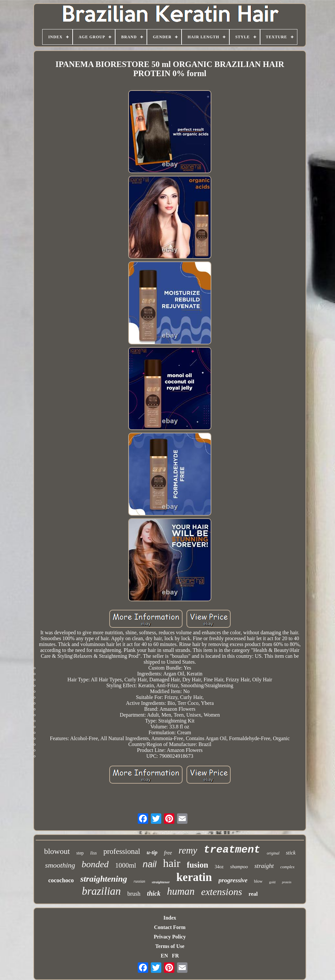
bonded (95, 864)
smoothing (60, 865)
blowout (57, 851)
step (80, 853)
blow (258, 881)
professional (122, 851)
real (253, 894)
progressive (233, 880)
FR (175, 956)
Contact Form (170, 927)
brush (134, 894)
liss (94, 853)
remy (188, 850)
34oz (219, 867)
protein (287, 882)
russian (140, 881)
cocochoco (61, 880)
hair (172, 863)
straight (264, 866)
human (181, 891)
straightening (104, 879)
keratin (194, 877)
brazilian (101, 891)
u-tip (152, 852)
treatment (232, 850)
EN (164, 956)
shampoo (239, 867)
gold (272, 882)
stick (291, 853)
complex (287, 867)
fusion (197, 865)
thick (154, 893)
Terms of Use (170, 946)
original (273, 853)
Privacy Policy (170, 937)
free (168, 853)
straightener (161, 882)
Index (170, 918)
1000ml (126, 865)
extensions (222, 892)
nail (150, 864)
